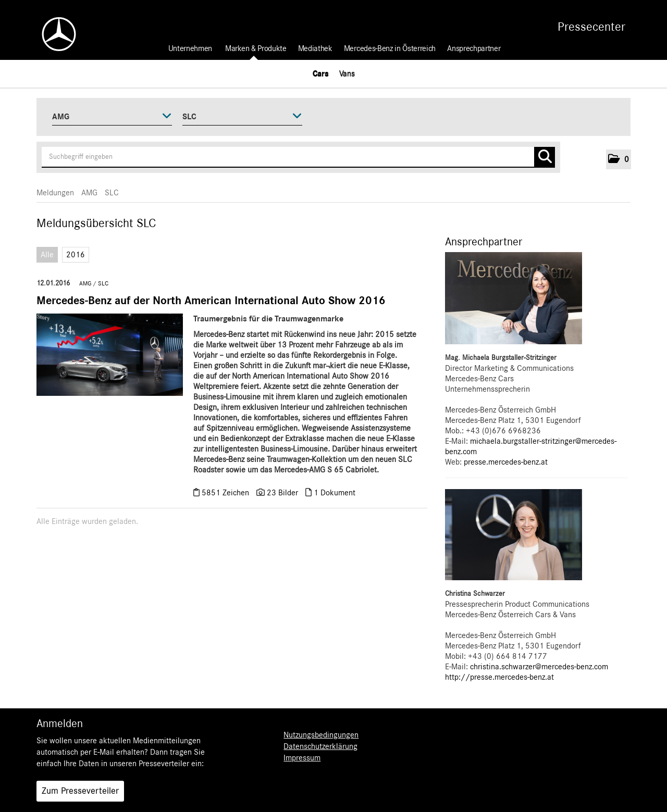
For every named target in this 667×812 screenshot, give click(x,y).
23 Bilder (282, 493)
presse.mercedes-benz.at (506, 462)
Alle (47, 255)
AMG (89, 193)
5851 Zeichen (226, 493)
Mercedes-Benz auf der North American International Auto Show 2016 (211, 301)
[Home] (54, 34)
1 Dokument (335, 493)
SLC (112, 193)
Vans (347, 73)
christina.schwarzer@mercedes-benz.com (539, 667)
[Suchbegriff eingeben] (298, 157)
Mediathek (315, 48)
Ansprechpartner (474, 48)
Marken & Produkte (256, 48)
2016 (76, 255)
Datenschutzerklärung (320, 746)
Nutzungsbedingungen (321, 735)
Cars (321, 73)
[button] (619, 159)
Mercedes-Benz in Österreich (390, 48)
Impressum (302, 758)
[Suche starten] (545, 157)
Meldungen (55, 193)
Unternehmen (190, 48)
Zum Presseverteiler (80, 791)
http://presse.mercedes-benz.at (499, 677)
